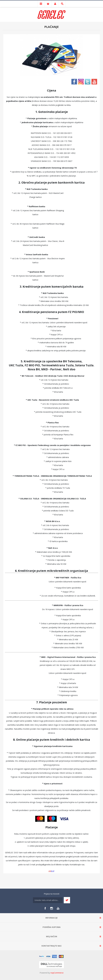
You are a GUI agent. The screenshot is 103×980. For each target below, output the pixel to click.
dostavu (44, 105)
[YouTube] (58, 908)
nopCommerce (57, 973)
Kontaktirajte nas (77, 865)
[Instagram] (52, 908)
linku (69, 105)
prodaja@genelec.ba (74, 729)
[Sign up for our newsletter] (48, 900)
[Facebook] (45, 908)
